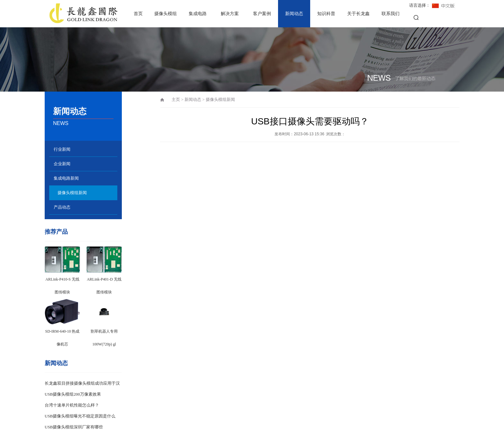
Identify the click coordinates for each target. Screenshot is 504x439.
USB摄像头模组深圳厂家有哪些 (74, 427)
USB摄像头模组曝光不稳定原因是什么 (80, 416)
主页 (176, 99)
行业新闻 (62, 149)
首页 (138, 14)
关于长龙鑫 (358, 14)
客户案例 (262, 14)
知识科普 (326, 14)
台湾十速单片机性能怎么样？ (72, 405)
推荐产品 (56, 232)
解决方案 (230, 14)
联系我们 (391, 14)
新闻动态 (294, 14)
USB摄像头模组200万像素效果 (73, 394)
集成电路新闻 (66, 178)
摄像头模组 (166, 14)
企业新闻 (62, 164)
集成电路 (198, 14)
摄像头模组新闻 (72, 193)
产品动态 (62, 207)
